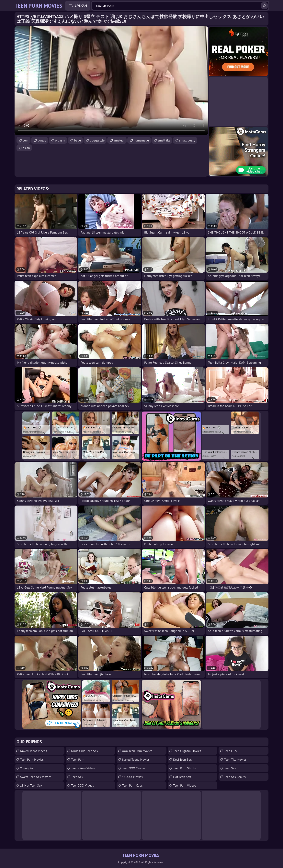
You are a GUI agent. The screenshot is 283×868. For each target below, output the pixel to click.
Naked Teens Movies (136, 759)
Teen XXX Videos (83, 785)
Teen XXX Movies (134, 768)
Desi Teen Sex (182, 759)
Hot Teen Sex (182, 777)
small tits (164, 140)
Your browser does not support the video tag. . (111, 81)
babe (77, 140)
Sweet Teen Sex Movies (36, 777)
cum (26, 140)
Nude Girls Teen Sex (85, 751)
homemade (141, 140)
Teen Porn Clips (132, 785)
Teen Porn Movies (32, 759)
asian (26, 148)
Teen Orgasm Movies (187, 751)
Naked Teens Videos (34, 751)
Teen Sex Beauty (235, 777)
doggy (42, 140)
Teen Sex (77, 777)
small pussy (187, 140)
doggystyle (97, 140)
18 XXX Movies (132, 777)
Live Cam (81, 6)
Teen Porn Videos (185, 785)
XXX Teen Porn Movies (137, 751)
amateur (119, 140)
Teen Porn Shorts (184, 768)
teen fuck (231, 751)
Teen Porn (78, 759)
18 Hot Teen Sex (31, 785)
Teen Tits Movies (235, 759)
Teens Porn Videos (83, 768)
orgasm (60, 140)
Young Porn (28, 768)
